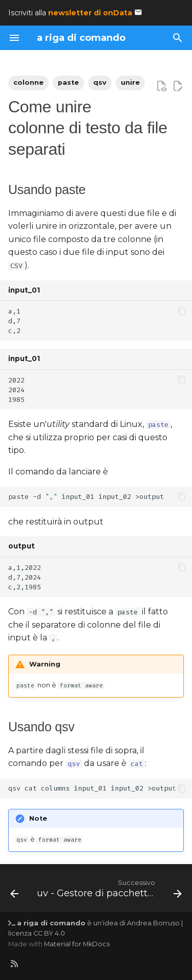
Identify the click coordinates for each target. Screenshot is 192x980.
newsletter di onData (90, 13)
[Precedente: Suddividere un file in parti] (14, 891)
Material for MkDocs (77, 944)
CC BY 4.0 (49, 933)
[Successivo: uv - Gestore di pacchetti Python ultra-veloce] (108, 891)
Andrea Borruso (153, 923)
